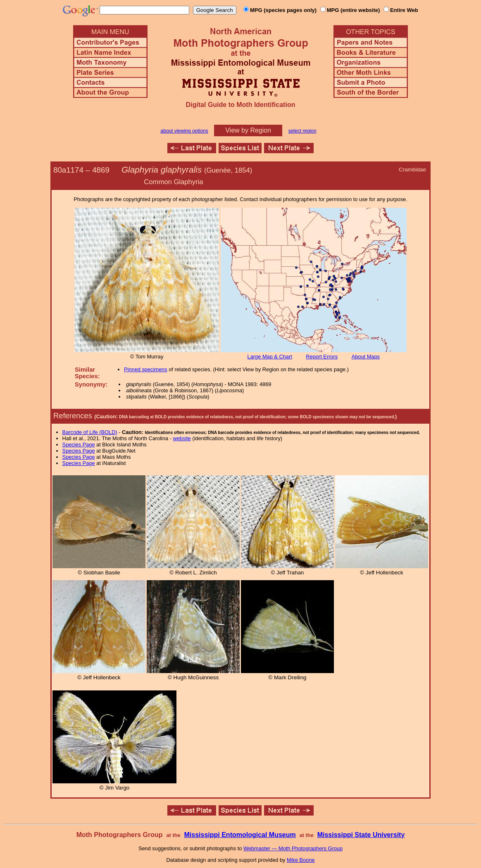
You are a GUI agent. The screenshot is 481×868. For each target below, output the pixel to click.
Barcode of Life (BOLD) (90, 432)
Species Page (79, 445)
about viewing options (184, 131)
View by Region (248, 130)
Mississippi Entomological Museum (240, 835)
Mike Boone (301, 860)
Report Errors (322, 357)
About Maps (366, 357)
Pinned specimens (146, 369)
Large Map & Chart (270, 357)
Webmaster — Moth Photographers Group (293, 848)
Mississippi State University (361, 835)
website (182, 438)
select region (302, 131)
